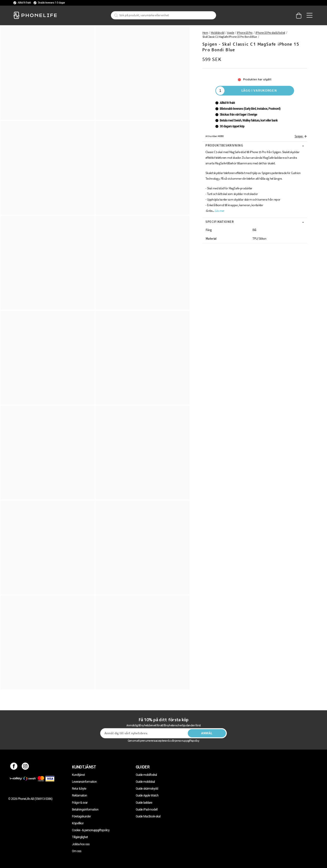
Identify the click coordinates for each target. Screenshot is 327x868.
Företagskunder (81, 816)
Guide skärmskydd (147, 789)
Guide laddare (144, 803)
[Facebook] (14, 767)
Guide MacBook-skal (148, 816)
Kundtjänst (78, 775)
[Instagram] (25, 767)
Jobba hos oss (81, 844)
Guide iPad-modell (147, 810)
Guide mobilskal (145, 782)
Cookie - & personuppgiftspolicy (91, 830)
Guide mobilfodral (146, 775)
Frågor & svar (80, 803)
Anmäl (207, 733)
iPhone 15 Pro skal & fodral (270, 33)
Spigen (301, 136)
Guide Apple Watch (147, 796)
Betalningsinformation (85, 810)
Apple (231, 33)
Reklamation (80, 796)
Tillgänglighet (80, 837)
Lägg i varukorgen (259, 90)
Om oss (77, 851)
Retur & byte (79, 789)
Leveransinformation (84, 782)
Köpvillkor (78, 823)
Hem (205, 33)
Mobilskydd (218, 33)
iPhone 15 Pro (245, 33)
